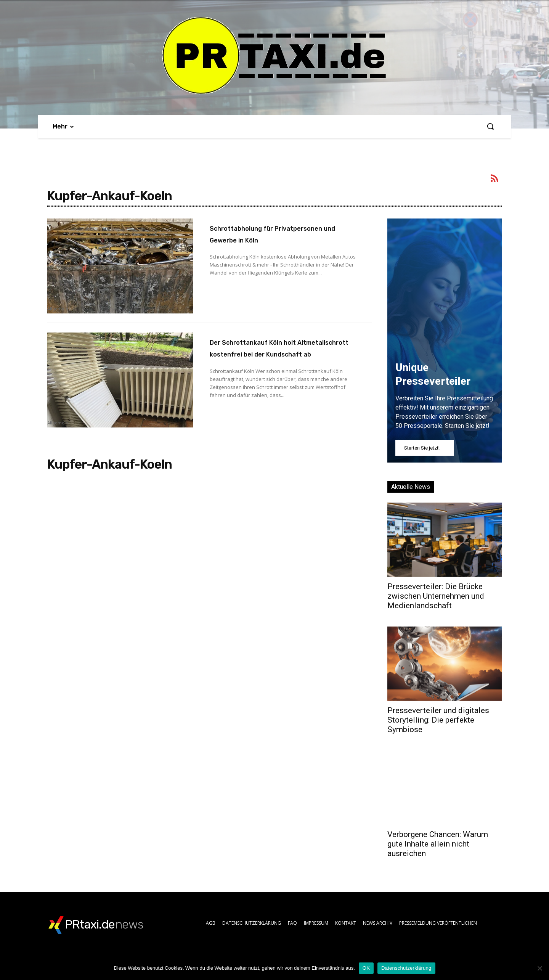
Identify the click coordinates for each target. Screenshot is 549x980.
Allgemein (58, 309)
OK (366, 968)
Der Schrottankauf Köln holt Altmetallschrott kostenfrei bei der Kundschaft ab (278, 353)
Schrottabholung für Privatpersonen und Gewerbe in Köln (280, 239)
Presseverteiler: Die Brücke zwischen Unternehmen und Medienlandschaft (436, 596)
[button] (490, 126)
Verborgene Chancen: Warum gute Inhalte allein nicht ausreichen (438, 844)
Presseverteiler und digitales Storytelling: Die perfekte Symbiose (438, 720)
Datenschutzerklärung (406, 968)
